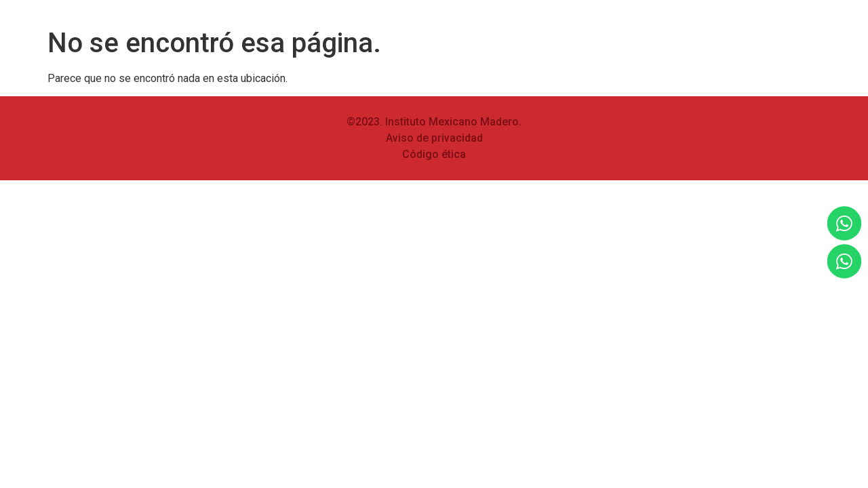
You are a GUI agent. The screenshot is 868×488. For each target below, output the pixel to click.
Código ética (434, 154)
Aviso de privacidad (434, 138)
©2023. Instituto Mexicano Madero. (434, 122)
